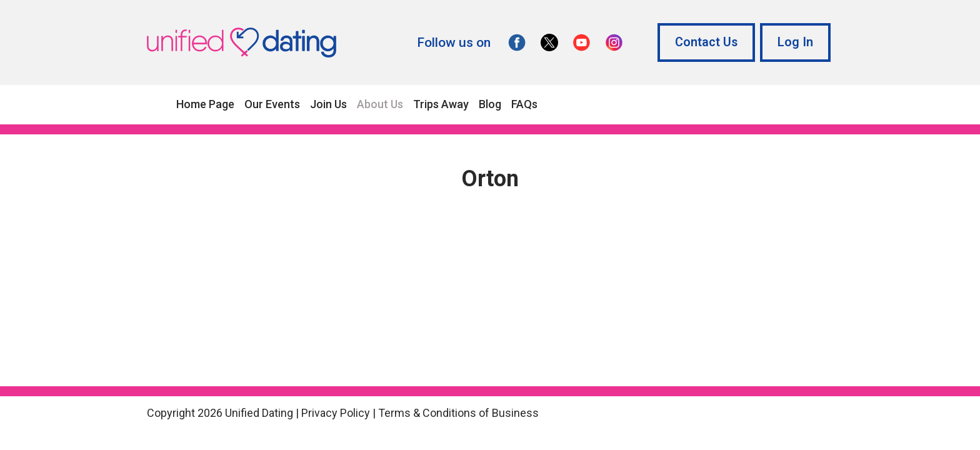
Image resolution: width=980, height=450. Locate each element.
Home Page (205, 104)
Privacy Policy (336, 413)
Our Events (272, 104)
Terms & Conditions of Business (458, 413)
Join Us (328, 104)
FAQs (524, 104)
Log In (795, 42)
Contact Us (706, 42)
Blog (490, 104)
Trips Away (441, 104)
